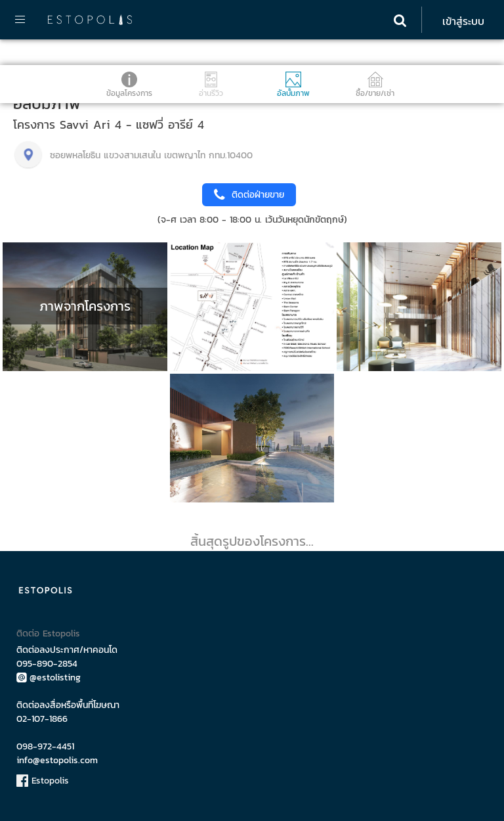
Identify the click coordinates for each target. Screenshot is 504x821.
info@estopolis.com (57, 760)
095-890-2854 (47, 664)
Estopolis (43, 781)
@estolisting (49, 677)
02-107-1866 (42, 719)
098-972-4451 (45, 746)
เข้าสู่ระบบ (463, 21)
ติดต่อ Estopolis (48, 633)
